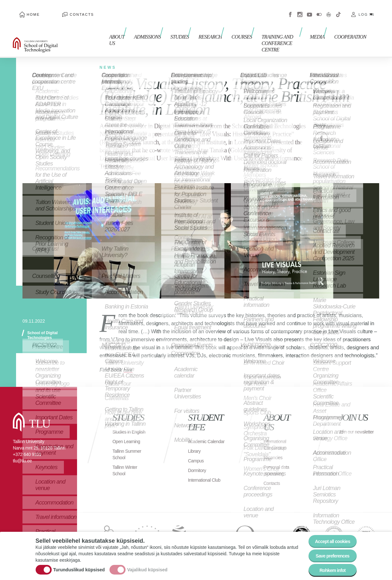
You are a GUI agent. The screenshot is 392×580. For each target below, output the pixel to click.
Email (353, 125)
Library (195, 445)
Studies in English (123, 422)
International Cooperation (277, 432)
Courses (225, 28)
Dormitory (198, 464)
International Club (201, 477)
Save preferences (328, 551)
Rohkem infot (329, 569)
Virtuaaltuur (329, 10)
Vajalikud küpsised (147, 565)
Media (320, 28)
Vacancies (274, 445)
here (129, 357)
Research (197, 28)
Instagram (300, 10)
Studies (170, 28)
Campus (197, 454)
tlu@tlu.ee (22, 448)
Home (27, 10)
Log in (366, 10)
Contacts (63, 10)
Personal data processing (278, 457)
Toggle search (383, 32)
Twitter (337, 125)
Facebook (290, 10)
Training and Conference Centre (273, 31)
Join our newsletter (350, 422)
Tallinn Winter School (127, 464)
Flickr (319, 10)
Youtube (309, 10)
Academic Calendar (198, 432)
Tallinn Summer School (129, 448)
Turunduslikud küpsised (79, 565)
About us (110, 31)
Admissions (140, 28)
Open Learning (128, 435)
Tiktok (338, 10)
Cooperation (350, 28)
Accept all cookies (328, 533)
